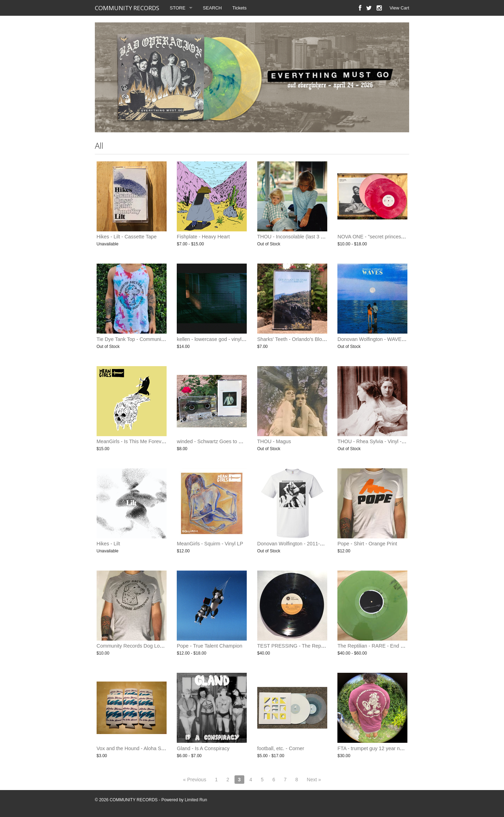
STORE (178, 8)
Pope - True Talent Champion (209, 646)
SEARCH (212, 8)
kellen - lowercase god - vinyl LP (213, 339)
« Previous (195, 780)
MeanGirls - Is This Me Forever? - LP (138, 441)
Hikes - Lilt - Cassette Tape (127, 237)
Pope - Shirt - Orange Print (367, 544)
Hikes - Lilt (108, 544)
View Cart (399, 8)
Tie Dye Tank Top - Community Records (141, 339)
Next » (314, 780)
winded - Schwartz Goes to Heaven (216, 441)
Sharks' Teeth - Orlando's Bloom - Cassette (305, 339)
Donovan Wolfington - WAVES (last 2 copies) (387, 339)
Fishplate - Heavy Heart (203, 237)
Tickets (240, 8)
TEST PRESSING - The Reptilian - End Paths (308, 646)
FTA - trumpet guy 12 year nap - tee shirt (383, 748)
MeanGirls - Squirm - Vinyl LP (210, 544)
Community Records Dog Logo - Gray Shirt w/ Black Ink (159, 646)
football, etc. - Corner (281, 748)
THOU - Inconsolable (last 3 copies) (297, 237)
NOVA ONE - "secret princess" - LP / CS (382, 237)
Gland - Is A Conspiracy (203, 748)
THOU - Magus (274, 441)
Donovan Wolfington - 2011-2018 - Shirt (302, 544)
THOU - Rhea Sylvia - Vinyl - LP (373, 441)
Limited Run (196, 800)
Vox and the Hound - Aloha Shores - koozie (145, 748)
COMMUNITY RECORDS (127, 8)
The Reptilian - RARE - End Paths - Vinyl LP (387, 646)
